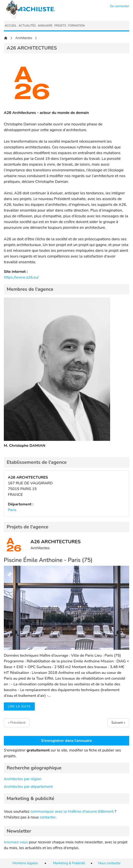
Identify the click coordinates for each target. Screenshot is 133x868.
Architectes (24, 38)
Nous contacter (110, 863)
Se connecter (120, 6)
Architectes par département (28, 787)
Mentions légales (25, 863)
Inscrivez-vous (16, 842)
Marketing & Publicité (69, 863)
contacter (48, 817)
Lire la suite (19, 706)
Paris (12, 510)
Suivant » (118, 723)
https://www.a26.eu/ (21, 277)
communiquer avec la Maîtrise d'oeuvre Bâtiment (72, 812)
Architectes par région (23, 779)
